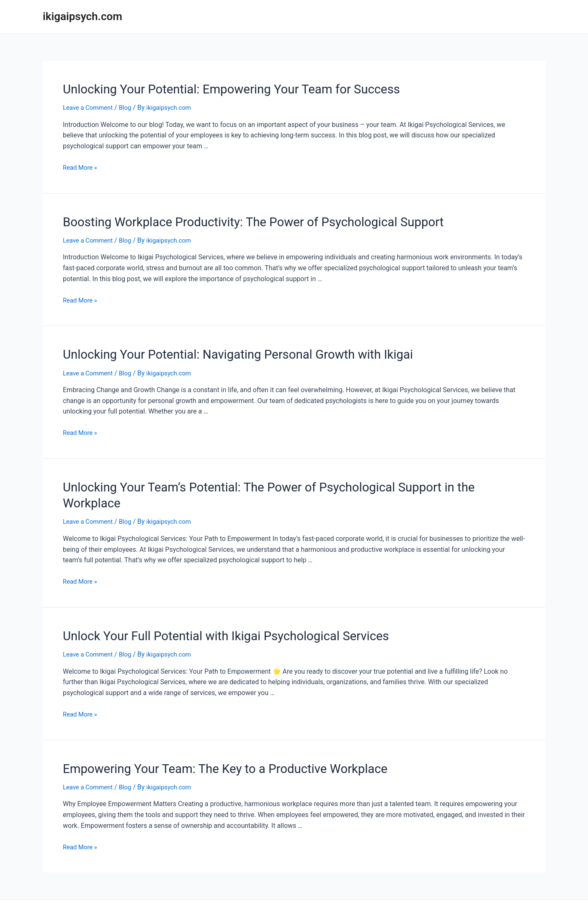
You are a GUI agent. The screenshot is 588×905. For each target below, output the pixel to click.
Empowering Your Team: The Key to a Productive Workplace (207, 742)
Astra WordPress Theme (366, 888)
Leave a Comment (90, 106)
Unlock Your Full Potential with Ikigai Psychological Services (207, 611)
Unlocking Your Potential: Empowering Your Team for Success (212, 88)
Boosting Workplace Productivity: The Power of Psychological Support (232, 219)
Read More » (81, 165)
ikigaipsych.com (83, 16)
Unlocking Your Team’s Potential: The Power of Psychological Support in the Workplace (272, 480)
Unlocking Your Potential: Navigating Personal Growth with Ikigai (218, 349)
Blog (129, 106)
